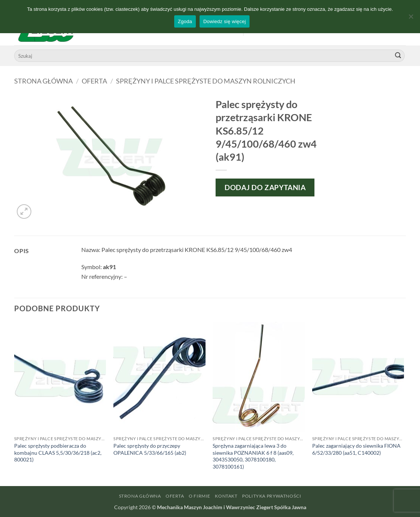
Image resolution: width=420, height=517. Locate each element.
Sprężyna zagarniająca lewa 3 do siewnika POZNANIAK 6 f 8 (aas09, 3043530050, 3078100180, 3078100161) (253, 456)
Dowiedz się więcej (225, 21)
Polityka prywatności (272, 496)
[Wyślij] (398, 56)
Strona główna (43, 81)
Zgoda (185, 21)
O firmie (200, 496)
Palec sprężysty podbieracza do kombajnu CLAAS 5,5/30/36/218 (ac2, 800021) (58, 453)
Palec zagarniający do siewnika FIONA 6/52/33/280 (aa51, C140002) (356, 449)
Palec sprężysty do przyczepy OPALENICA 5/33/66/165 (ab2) (150, 449)
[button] (24, 212)
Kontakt (226, 496)
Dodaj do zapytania (265, 187)
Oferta (94, 81)
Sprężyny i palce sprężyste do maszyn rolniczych (206, 81)
